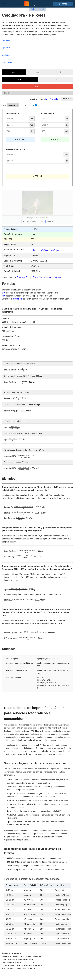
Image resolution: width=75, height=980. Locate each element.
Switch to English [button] (37, 9)
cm (37, 72)
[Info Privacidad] (52, 99)
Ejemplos (6, 47)
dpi (20, 80)
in (61, 72)
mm (14, 72)
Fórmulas (6, 40)
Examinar (67, 99)
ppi (55, 80)
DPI (4, 293)
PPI (4, 296)
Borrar (37, 87)
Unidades (6, 55)
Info (34, 105)
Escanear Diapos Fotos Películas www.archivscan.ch (41, 277)
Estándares (7, 62)
